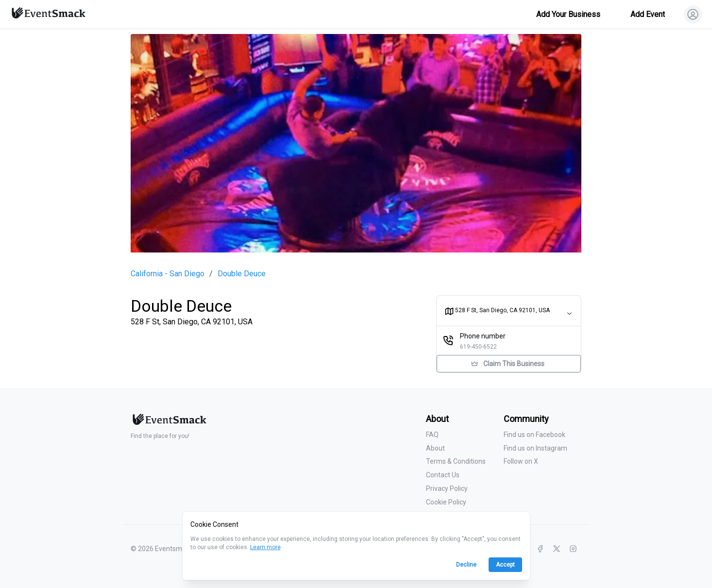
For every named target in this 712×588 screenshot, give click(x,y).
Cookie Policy (446, 502)
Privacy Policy (447, 488)
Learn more (265, 547)
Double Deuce (242, 274)
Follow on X (521, 461)
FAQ (432, 435)
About (435, 448)
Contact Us (443, 475)
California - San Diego (168, 274)
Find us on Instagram (535, 448)
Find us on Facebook (534, 435)
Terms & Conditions (456, 461)
